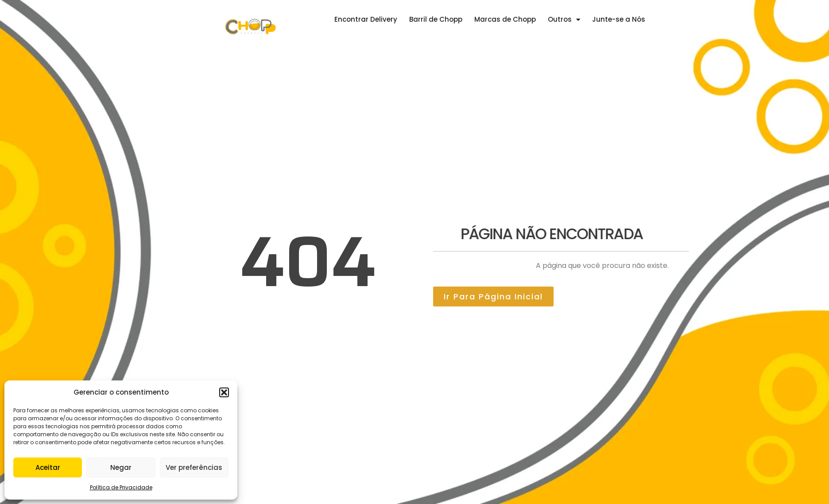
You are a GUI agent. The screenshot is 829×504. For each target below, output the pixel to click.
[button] (224, 392)
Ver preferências (194, 467)
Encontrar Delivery (366, 19)
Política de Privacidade (121, 487)
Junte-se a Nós (619, 19)
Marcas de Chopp (505, 19)
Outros (564, 20)
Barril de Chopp (436, 19)
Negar (121, 467)
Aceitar (48, 467)
